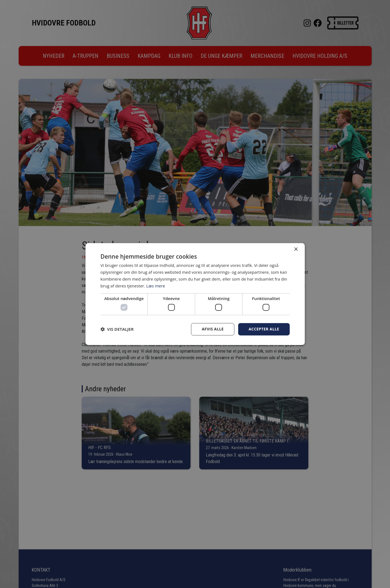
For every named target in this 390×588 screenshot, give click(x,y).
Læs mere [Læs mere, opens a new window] (156, 286)
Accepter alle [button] (264, 329)
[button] (117, 329)
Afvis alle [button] (213, 329)
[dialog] (195, 294)
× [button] (296, 249)
